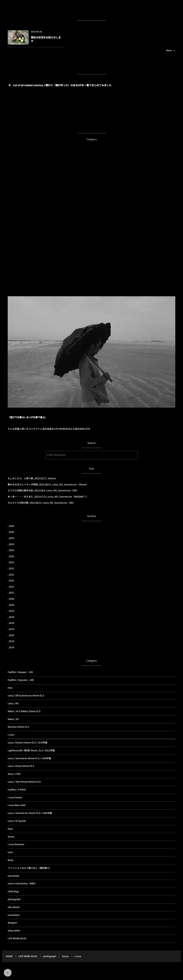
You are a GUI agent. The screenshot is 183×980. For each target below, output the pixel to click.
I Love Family (15, 797)
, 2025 (11, 526)
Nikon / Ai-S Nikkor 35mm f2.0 (24, 711)
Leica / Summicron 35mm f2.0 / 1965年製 (30, 813)
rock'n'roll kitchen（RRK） (22, 884)
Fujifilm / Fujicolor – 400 (21, 680)
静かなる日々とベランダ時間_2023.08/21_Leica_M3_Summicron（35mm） (48, 485)
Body (10, 860)
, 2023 (11, 532)
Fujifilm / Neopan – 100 (20, 672)
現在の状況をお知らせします (46, 39)
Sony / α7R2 (14, 774)
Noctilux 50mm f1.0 (18, 727)
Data (10, 829)
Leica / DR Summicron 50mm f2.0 (26, 696)
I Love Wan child (17, 805)
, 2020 (11, 599)
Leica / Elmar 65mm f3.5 (21, 766)
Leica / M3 (13, 703)
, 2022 (11, 556)
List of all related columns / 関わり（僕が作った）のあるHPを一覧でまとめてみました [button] (60, 85)
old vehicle (14, 907)
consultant (14, 915)
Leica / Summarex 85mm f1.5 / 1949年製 (29, 758)
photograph (14, 899)
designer (13, 923)
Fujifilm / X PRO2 (17, 790)
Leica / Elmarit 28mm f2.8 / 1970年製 (28, 743)
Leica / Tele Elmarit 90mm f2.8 (24, 782)
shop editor (14, 931)
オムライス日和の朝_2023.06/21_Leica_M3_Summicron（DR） (41, 503)
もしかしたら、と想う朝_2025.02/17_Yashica (32, 478)
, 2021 (11, 562)
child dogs (13, 891)
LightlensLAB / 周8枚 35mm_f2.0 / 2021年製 (31, 750)
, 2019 (11, 611)
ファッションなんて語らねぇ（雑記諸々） (30, 868)
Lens (10, 852)
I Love (11, 735)
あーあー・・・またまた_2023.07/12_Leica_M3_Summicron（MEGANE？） (48, 497)
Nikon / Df (13, 719)
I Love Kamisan (16, 844)
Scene (11, 837)
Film (10, 688)
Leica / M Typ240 (17, 821)
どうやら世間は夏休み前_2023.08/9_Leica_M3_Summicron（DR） (43, 490)
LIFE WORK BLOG (17, 938)
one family (13, 876)
